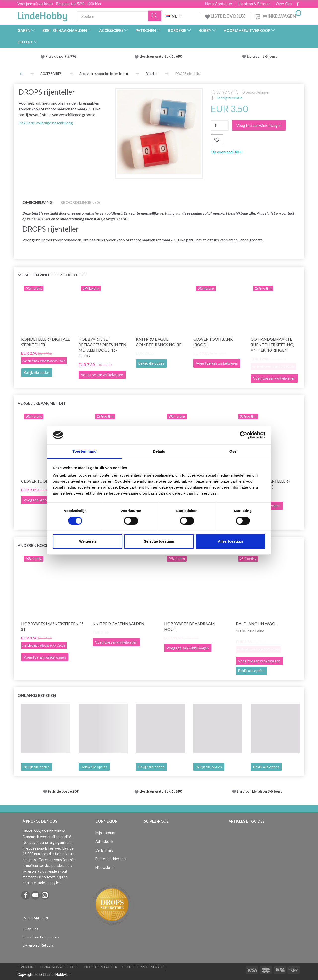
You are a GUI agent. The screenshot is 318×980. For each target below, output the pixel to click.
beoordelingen (256, 92)
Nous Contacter (219, 4)
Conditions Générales (144, 967)
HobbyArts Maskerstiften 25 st (52, 626)
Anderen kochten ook (42, 545)
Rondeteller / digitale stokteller (45, 342)
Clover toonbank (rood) (213, 342)
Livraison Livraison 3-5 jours (259, 791)
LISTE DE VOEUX (225, 16)
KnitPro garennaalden (119, 623)
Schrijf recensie (229, 98)
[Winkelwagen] (278, 16)
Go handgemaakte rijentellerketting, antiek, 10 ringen (272, 345)
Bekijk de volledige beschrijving (46, 123)
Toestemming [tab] (84, 451)
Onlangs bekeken (37, 695)
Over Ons (284, 4)
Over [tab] (234, 451)
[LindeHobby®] (42, 15)
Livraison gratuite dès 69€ (161, 56)
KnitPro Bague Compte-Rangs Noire (159, 342)
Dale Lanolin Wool (257, 623)
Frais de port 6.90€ (63, 791)
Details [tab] (159, 451)
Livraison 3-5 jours (262, 56)
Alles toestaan (231, 541)
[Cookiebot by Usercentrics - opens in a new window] (244, 435)
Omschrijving (38, 202)
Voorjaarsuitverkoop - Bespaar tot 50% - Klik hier (60, 4)
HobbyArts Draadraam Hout (190, 626)
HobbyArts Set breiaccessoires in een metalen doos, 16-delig (102, 347)
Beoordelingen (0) (80, 202)
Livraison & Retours (254, 4)
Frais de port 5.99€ (61, 56)
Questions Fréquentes (41, 937)
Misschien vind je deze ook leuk (52, 275)
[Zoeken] (155, 16)
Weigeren (88, 541)
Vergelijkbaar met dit (42, 403)
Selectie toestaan (159, 541)
